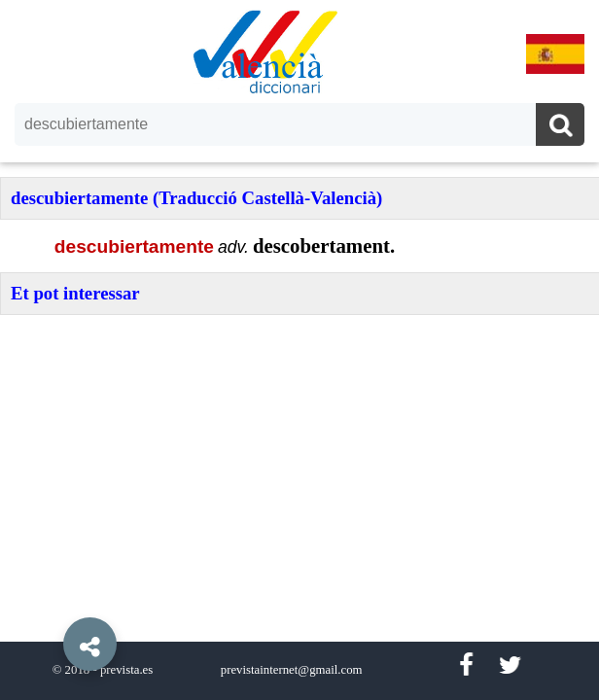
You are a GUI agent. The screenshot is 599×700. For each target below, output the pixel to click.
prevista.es (126, 670)
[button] (49, 600)
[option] (299, 350)
